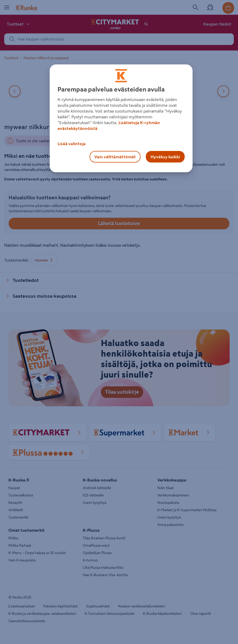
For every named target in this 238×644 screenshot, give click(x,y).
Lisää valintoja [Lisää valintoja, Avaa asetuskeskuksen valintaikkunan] (72, 144)
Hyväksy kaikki (165, 157)
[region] (121, 118)
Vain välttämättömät (115, 157)
